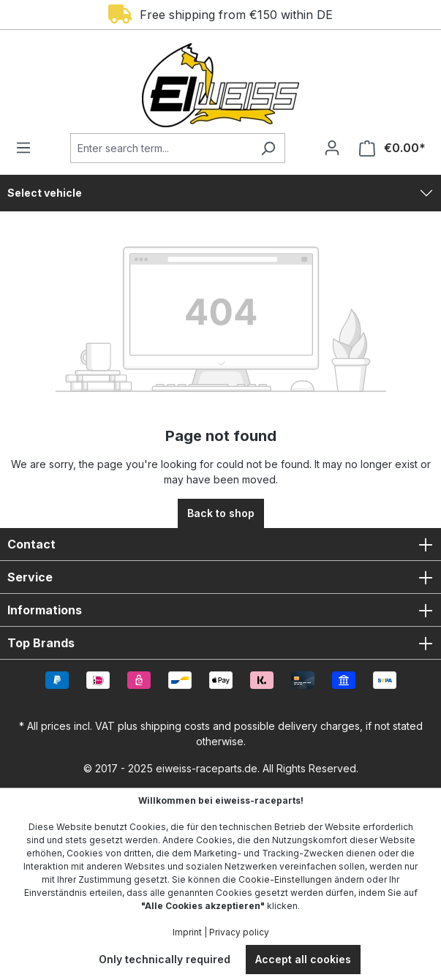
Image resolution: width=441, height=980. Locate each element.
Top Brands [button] (220, 643)
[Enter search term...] (161, 148)
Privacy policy (239, 932)
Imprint (187, 932)
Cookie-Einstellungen (285, 879)
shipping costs (175, 726)
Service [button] (220, 577)
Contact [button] (220, 544)
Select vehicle (45, 193)
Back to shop (221, 513)
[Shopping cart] (388, 148)
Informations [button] (220, 610)
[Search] (268, 148)
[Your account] (332, 148)
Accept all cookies (303, 959)
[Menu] (28, 148)
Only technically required (165, 959)
